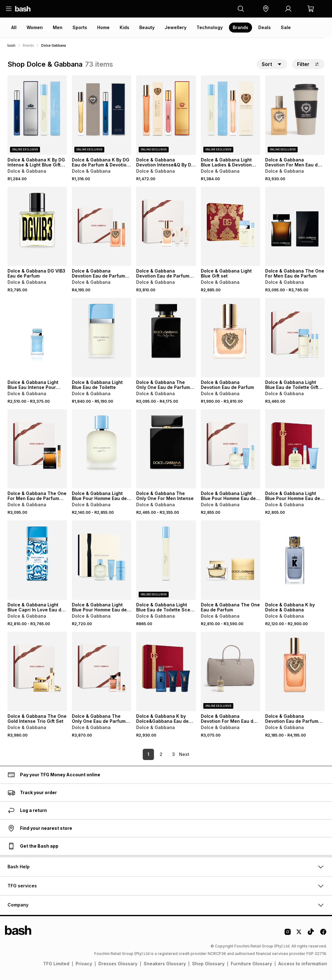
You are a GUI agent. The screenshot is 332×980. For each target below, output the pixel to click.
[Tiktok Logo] (311, 934)
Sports (80, 27)
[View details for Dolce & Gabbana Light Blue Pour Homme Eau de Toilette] (102, 449)
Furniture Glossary (251, 964)
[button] (266, 9)
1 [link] (138, 754)
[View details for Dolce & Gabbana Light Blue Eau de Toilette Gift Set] (295, 338)
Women (35, 27)
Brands (240, 27)
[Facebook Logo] (323, 934)
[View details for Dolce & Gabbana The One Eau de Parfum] (230, 560)
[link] (185, 754)
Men (58, 27)
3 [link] (163, 754)
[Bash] (11, 45)
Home (103, 27)
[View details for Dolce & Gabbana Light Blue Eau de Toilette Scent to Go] (166, 560)
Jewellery (176, 27)
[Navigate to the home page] (23, 9)
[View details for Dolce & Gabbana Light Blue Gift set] (230, 227)
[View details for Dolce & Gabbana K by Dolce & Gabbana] (295, 560)
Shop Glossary (208, 964)
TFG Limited (56, 964)
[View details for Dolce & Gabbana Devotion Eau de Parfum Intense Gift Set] (102, 227)
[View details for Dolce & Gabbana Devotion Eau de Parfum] (230, 338)
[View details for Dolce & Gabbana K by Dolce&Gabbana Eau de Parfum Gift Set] (166, 671)
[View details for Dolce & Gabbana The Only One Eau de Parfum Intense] (166, 338)
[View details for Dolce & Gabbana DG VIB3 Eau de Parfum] (37, 227)
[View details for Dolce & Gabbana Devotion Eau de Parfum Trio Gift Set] (166, 227)
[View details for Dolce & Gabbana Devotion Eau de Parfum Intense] (295, 671)
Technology (210, 27)
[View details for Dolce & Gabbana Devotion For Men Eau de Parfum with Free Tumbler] (295, 115)
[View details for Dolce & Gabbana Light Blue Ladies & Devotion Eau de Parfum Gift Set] (230, 115)
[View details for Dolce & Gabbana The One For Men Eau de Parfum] (295, 227)
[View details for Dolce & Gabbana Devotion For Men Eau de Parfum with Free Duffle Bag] (230, 671)
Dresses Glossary (118, 964)
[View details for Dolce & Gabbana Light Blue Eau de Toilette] (102, 338)
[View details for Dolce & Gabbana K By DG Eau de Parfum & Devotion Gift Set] (102, 115)
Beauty (147, 27)
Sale (286, 27)
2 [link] (150, 754)
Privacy (84, 964)
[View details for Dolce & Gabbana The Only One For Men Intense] (166, 449)
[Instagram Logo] (288, 934)
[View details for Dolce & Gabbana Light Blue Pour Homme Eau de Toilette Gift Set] (230, 449)
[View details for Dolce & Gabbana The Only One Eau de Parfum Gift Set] (102, 671)
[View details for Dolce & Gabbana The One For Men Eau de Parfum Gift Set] (37, 449)
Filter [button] (308, 64)
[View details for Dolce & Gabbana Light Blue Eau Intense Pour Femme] (37, 338)
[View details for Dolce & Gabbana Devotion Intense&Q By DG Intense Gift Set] (166, 115)
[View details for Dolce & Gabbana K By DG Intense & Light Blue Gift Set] (37, 115)
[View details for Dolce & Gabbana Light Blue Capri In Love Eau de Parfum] (37, 560)
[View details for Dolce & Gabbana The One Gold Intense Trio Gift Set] (37, 671)
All (14, 27)
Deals (265, 27)
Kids (124, 27)
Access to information (303, 964)
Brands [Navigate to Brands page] (28, 45)
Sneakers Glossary (165, 964)
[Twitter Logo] (299, 934)
